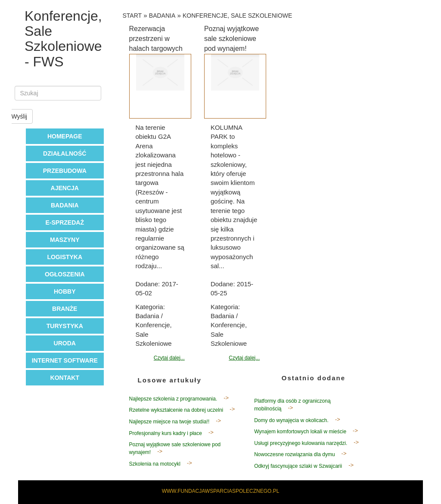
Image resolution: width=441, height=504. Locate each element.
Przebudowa (65, 171)
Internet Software (65, 360)
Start (132, 16)
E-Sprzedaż (65, 222)
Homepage (65, 136)
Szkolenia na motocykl (155, 464)
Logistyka (65, 257)
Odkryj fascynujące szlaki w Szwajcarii (298, 466)
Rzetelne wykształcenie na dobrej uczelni (176, 410)
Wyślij (19, 116)
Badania (65, 205)
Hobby (65, 291)
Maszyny (65, 240)
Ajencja (65, 188)
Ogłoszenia (65, 274)
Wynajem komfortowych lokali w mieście (300, 432)
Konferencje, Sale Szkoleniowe (237, 16)
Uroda (65, 343)
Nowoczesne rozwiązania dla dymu (294, 454)
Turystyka (65, 326)
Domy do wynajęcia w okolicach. (291, 420)
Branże (65, 309)
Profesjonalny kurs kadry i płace (166, 433)
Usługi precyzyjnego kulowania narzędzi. (301, 443)
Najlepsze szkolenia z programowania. (173, 399)
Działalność (65, 153)
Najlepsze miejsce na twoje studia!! (169, 422)
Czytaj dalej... (169, 358)
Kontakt (65, 378)
